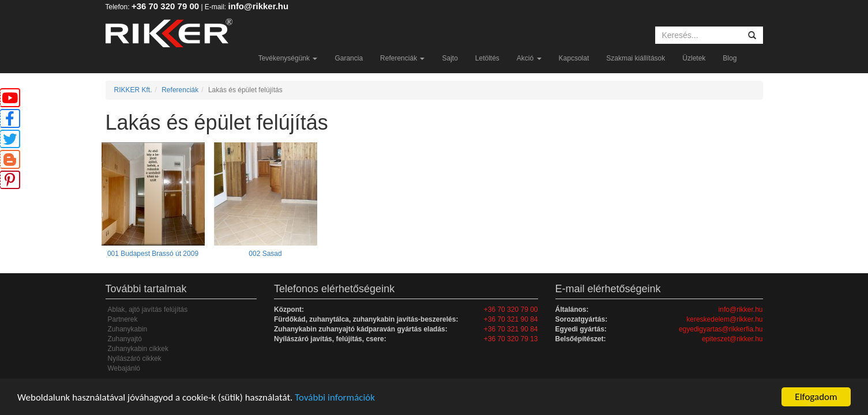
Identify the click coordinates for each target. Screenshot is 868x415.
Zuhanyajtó (125, 339)
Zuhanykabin (128, 329)
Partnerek (123, 319)
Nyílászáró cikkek (135, 359)
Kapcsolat (574, 58)
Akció (529, 58)
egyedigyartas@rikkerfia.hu (721, 329)
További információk (335, 397)
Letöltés (487, 58)
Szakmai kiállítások (636, 58)
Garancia (349, 58)
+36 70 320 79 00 (165, 6)
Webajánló (124, 368)
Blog (730, 58)
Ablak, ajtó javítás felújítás (148, 310)
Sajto (450, 58)
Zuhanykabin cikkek (138, 349)
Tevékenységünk (288, 58)
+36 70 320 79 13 (511, 339)
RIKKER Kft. (133, 90)
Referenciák (402, 58)
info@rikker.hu (259, 6)
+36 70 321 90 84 (511, 319)
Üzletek (694, 58)
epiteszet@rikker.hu (732, 339)
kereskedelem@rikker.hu (724, 319)
